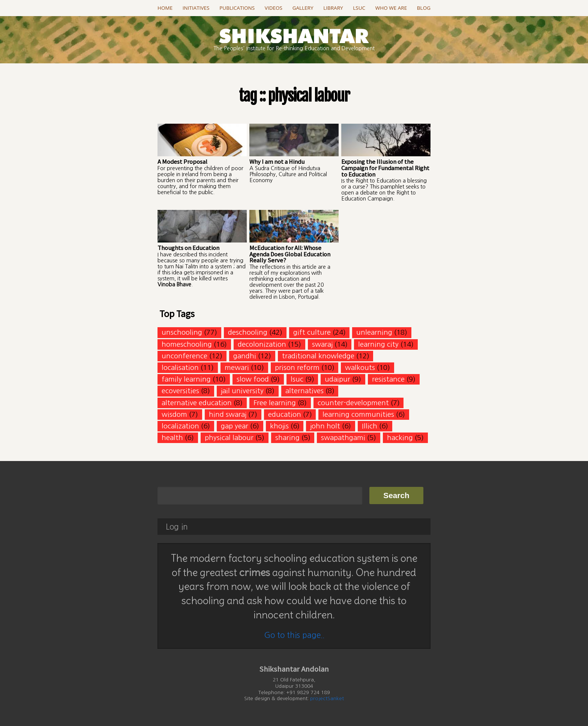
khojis (279, 426)
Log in (177, 527)
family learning (186, 379)
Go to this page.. (294, 635)
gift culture (312, 332)
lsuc (297, 379)
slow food (253, 379)
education (285, 414)
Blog (424, 8)
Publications (237, 8)
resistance (388, 379)
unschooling (182, 332)
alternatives (304, 391)
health (172, 438)
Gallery (303, 8)
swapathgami (343, 438)
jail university (242, 391)
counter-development (353, 403)
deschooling (248, 332)
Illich (370, 426)
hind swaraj (228, 414)
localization (180, 426)
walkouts (360, 367)
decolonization (262, 344)
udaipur (337, 379)
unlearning (374, 332)
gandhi (245, 356)
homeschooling (187, 344)
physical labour (229, 438)
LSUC (359, 8)
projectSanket (327, 698)
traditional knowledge (318, 356)
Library (333, 8)
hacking (400, 438)
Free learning (275, 403)
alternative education (197, 403)
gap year (235, 426)
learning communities (358, 414)
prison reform (297, 367)
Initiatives (196, 8)
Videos (274, 8)
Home (165, 8)
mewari (237, 367)
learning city (378, 344)
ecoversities (180, 391)
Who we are (391, 8)
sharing (287, 438)
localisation (180, 367)
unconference (184, 356)
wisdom (174, 414)
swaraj (322, 344)
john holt (325, 426)
